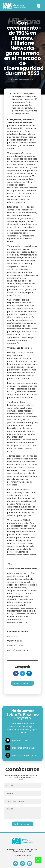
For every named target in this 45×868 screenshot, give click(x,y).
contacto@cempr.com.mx (25, 755)
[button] (39, 6)
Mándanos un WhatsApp (24, 748)
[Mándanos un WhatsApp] (8, 748)
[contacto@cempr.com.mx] (8, 755)
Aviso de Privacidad (23, 855)
